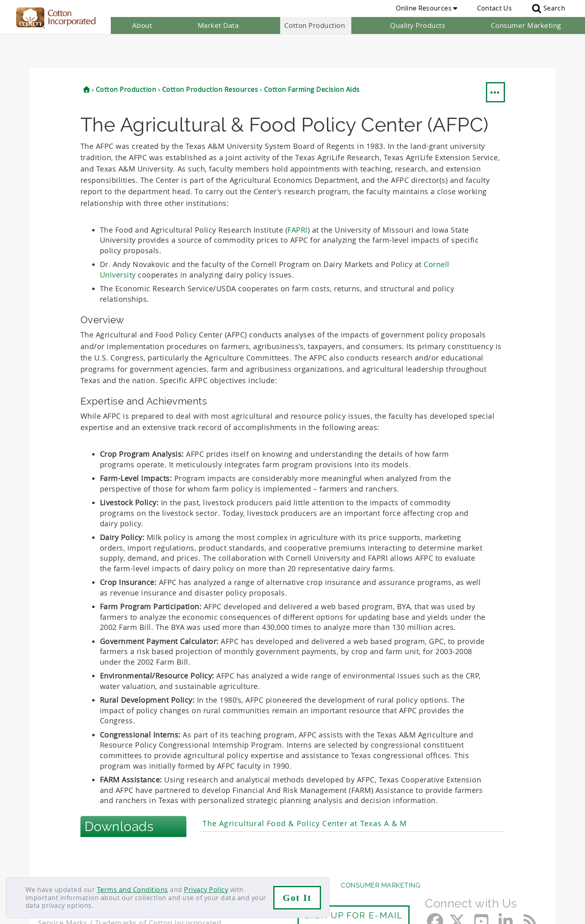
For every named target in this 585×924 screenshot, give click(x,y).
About (142, 25)
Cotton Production (315, 25)
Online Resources (427, 8)
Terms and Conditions (133, 890)
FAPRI (298, 196)
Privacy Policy (206, 890)
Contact (51, 867)
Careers (83, 867)
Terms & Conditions (169, 867)
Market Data (218, 25)
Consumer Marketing (526, 25)
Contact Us (494, 8)
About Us (55, 852)
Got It (297, 898)
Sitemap (117, 867)
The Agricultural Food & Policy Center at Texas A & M (305, 790)
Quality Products (418, 25)
